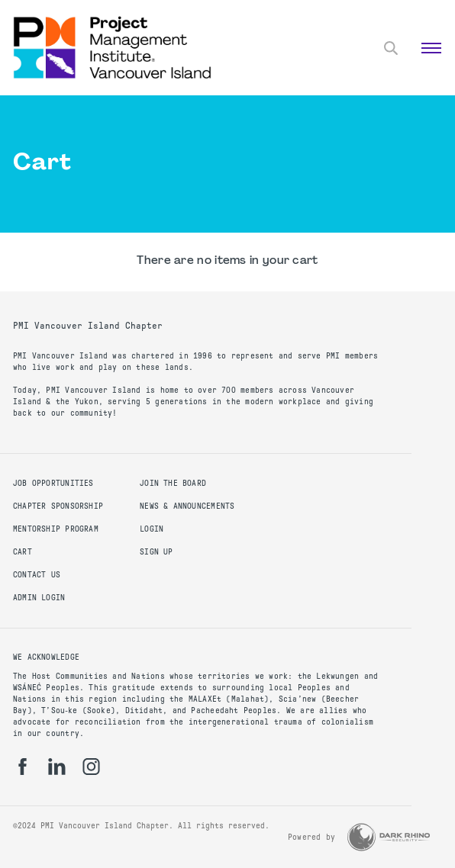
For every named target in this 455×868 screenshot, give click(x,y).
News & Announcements (187, 506)
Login (152, 529)
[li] (57, 767)
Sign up (156, 552)
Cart (23, 552)
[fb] (23, 767)
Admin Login (39, 598)
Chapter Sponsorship (58, 506)
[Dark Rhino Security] (389, 837)
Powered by (311, 837)
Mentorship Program (56, 529)
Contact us (37, 575)
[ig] (91, 767)
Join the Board (173, 483)
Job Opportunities (53, 483)
